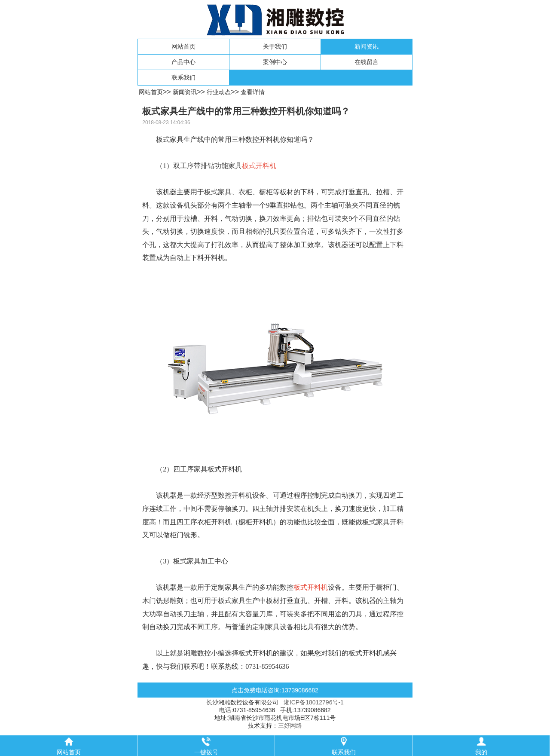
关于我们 (275, 46)
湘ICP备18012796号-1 (314, 702)
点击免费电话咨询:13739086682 (275, 690)
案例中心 (275, 62)
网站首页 (183, 46)
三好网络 (290, 725)
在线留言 (367, 62)
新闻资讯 (367, 46)
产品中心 (183, 62)
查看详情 (253, 92)
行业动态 (219, 92)
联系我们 (183, 77)
